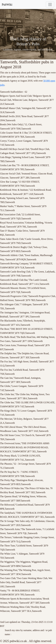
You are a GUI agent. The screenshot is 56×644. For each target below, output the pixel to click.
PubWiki (7, 5)
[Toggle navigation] (50, 5)
